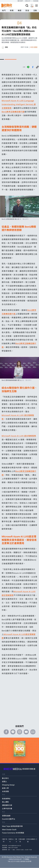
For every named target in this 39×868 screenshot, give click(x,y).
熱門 (4, 11)
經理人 (5, 782)
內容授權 (36, 1)
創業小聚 (5, 788)
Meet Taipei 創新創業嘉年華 (12, 826)
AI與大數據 (34, 47)
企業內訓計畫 (7, 809)
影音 (27, 11)
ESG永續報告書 (31, 840)
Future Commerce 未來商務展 (13, 833)
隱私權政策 (22, 840)
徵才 (16, 840)
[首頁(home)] (7, 6)
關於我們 (20, 1)
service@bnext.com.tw (15, 846)
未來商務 (5, 791)
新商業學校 (6, 799)
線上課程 (5, 802)
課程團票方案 (7, 805)
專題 (19, 11)
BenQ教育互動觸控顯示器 (13, 112)
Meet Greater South (9, 830)
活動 (35, 11)
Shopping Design (8, 785)
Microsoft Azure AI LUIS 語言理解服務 (19, 436)
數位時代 (5, 778)
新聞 (12, 11)
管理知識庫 (6, 816)
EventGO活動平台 (9, 819)
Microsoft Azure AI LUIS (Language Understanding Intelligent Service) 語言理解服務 (19, 104)
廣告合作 (28, 1)
